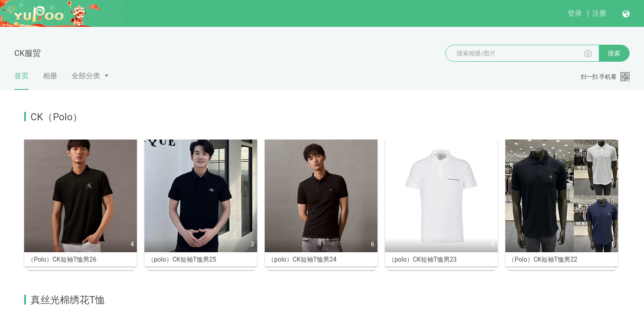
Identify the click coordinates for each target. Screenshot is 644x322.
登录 (575, 13)
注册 (599, 13)
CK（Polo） (56, 117)
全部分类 (86, 76)
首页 (21, 81)
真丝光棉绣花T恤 (68, 254)
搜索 (614, 53)
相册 (50, 76)
